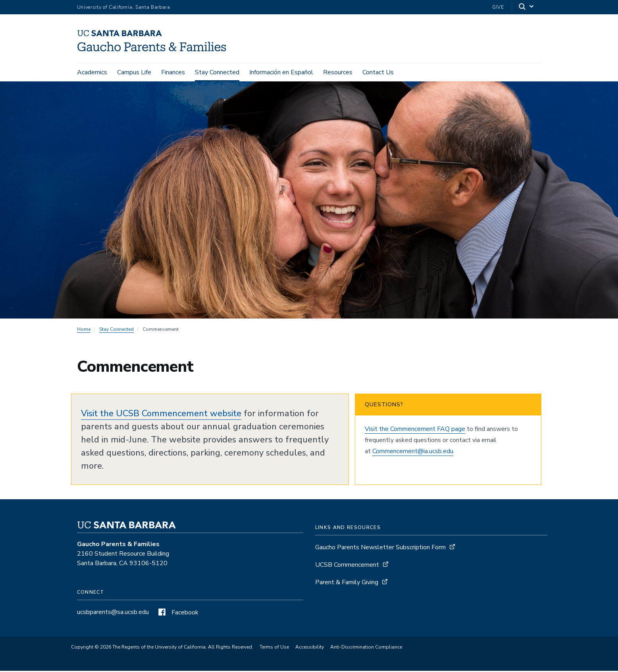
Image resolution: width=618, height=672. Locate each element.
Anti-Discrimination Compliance (366, 649)
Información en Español (281, 72)
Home (84, 330)
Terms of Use (274, 649)
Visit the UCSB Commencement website (161, 415)
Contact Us (378, 72)
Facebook (177, 614)
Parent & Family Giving (347, 583)
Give (498, 7)
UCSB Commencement (347, 566)
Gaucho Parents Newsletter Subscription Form (380, 548)
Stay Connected (217, 72)
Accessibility (310, 649)
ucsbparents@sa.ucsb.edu (113, 613)
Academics (92, 72)
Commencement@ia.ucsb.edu (413, 452)
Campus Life (134, 72)
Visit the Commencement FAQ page (415, 430)
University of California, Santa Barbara (124, 7)
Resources (338, 72)
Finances (173, 72)
